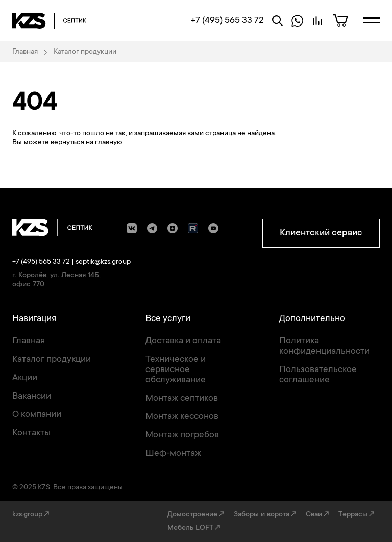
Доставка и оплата (183, 341)
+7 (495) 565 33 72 (41, 262)
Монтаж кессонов (182, 417)
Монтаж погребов (182, 435)
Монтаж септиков (182, 399)
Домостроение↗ (197, 515)
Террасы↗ (357, 515)
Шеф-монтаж (173, 454)
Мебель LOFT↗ (194, 528)
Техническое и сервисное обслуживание (176, 370)
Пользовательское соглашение (318, 375)
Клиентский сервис (321, 233)
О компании (37, 415)
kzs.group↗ (31, 515)
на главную (104, 143)
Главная (29, 341)
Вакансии (32, 397)
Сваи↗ (318, 515)
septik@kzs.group (103, 262)
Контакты (31, 433)
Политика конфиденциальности (324, 347)
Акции (25, 378)
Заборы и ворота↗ (266, 515)
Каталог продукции (52, 360)
